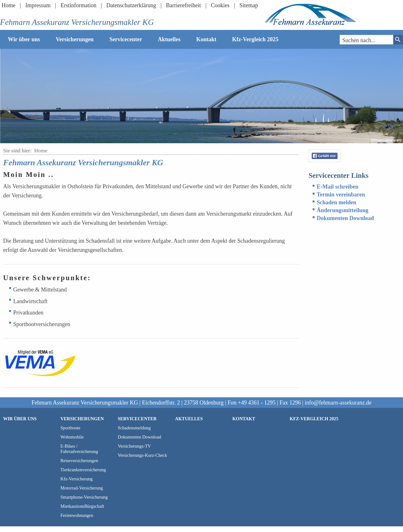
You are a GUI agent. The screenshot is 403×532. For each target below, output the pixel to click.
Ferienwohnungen (77, 515)
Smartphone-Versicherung (84, 497)
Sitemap (249, 5)
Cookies (220, 5)
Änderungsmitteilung (343, 210)
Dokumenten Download (345, 218)
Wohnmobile (72, 437)
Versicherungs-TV (134, 446)
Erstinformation (78, 5)
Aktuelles (169, 39)
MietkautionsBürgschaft (82, 506)
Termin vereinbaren (341, 195)
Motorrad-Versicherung (82, 488)
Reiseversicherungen (79, 461)
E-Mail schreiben (338, 187)
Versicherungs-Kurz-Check (142, 455)
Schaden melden (337, 202)
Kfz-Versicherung (77, 479)
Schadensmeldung (134, 428)
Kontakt (206, 39)
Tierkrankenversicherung (83, 470)
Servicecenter (126, 39)
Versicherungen (75, 39)
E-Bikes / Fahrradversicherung (79, 449)
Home (9, 5)
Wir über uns (24, 39)
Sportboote (70, 428)
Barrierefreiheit (183, 5)
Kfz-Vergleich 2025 (255, 39)
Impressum (38, 5)
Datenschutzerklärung (131, 5)
